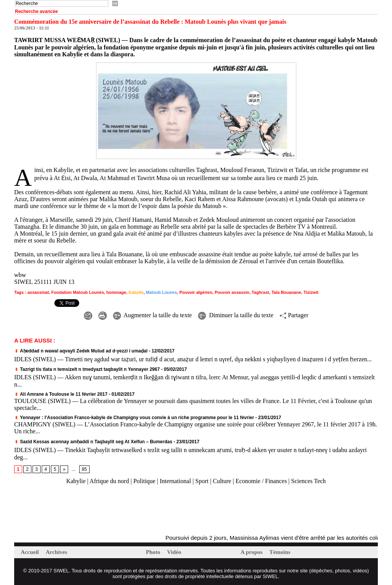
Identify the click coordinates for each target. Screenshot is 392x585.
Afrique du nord (109, 481)
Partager (294, 315)
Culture (222, 481)
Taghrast (260, 292)
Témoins (280, 552)
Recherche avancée (36, 11)
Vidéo (174, 552)
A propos (252, 552)
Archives (56, 552)
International (175, 481)
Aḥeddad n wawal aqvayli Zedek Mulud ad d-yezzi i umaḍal (81, 351)
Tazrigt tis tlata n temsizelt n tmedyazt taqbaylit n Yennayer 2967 (87, 369)
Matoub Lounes (161, 292)
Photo (154, 552)
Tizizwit (311, 292)
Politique (144, 481)
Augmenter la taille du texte (153, 315)
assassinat (38, 292)
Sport (202, 481)
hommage (116, 292)
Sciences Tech (309, 481)
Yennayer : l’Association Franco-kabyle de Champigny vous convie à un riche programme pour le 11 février (134, 418)
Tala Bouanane (286, 292)
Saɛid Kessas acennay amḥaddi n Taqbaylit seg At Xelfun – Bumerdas (93, 442)
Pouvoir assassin (232, 292)
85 (84, 469)
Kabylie (136, 292)
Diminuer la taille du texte (236, 315)
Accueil (30, 552)
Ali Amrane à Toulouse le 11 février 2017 (61, 394)
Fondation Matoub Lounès (78, 292)
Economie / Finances (261, 481)
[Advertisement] (104, 510)
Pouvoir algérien (196, 292)
